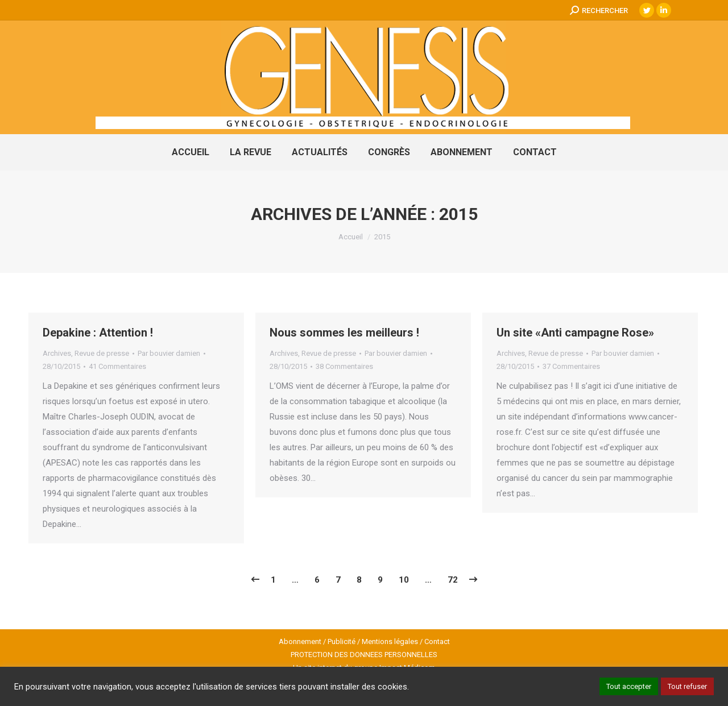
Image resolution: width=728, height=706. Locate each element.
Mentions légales (390, 641)
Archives (57, 353)
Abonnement (300, 641)
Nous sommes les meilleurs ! (344, 333)
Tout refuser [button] (687, 686)
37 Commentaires (571, 366)
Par (169, 353)
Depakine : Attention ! (98, 333)
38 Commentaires (344, 366)
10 (404, 580)
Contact (437, 641)
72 (453, 580)
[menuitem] (191, 152)
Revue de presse (102, 353)
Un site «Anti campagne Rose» (575, 333)
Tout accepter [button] (629, 686)
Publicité (342, 641)
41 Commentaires (117, 366)
